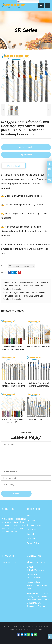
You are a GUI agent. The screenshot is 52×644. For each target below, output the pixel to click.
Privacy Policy (33, 543)
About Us (31, 516)
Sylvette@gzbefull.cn (36, 570)
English (22, 2)
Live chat (26, 155)
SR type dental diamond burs (21, 266)
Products (31, 520)
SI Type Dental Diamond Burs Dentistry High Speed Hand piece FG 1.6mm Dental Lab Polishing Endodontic (26, 286)
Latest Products (9, 562)
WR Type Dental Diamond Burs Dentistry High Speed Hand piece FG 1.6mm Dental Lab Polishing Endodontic (24, 296)
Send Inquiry (26, 147)
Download (31, 529)
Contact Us (32, 539)
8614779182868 (34, 578)
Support (30, 534)
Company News (34, 525)
